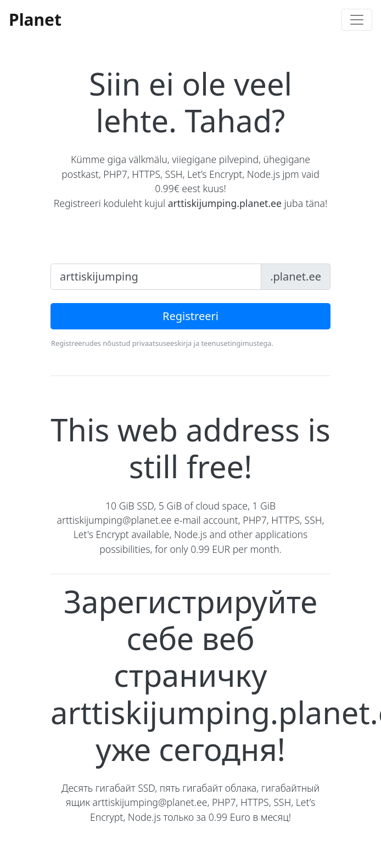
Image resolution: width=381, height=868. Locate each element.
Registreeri (190, 316)
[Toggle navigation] (357, 20)
